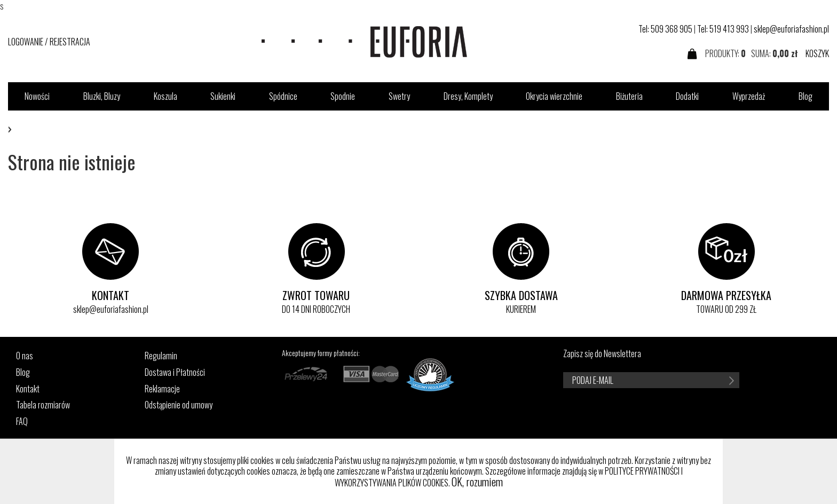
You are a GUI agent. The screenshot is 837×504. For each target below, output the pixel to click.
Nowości (37, 96)
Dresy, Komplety (468, 96)
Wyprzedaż (749, 96)
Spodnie (343, 96)
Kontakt (28, 389)
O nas (25, 356)
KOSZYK (817, 53)
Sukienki (223, 96)
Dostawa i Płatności (175, 372)
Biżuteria (629, 96)
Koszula (165, 96)
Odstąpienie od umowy (179, 405)
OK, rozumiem (477, 482)
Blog (806, 96)
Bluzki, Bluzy (102, 96)
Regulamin (161, 356)
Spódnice (283, 96)
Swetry (399, 96)
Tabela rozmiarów (43, 405)
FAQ (22, 422)
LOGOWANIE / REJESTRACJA (49, 42)
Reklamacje (162, 389)
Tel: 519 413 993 (723, 29)
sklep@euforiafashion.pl (791, 29)
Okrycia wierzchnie (554, 96)
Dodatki (687, 96)
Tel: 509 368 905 (665, 29)
